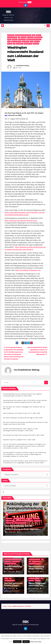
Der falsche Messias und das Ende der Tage (18, 418)
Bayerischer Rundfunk (19, 519)
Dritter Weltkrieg (12, 37)
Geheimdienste (38, 37)
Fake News (24, 37)
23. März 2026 (35, 572)
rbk (19, 532)
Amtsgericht (9, 519)
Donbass (39, 35)
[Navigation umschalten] (48, 26)
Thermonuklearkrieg (34, 578)
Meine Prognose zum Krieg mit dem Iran (17, 413)
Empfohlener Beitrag (23, 66)
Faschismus (30, 37)
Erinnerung (29, 519)
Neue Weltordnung (16, 42)
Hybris (9, 40)
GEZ (30, 562)
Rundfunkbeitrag (10, 521)
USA (14, 44)
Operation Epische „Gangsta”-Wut (15, 440)
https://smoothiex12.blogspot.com (28, 270)
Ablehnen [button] (26, 642)
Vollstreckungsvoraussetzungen (24, 521)
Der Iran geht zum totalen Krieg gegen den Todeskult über (23, 407)
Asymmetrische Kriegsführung (23, 35)
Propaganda (36, 519)
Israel (6, 578)
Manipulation (22, 40)
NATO (9, 42)
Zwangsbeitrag (10, 523)
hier (6, 115)
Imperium (15, 40)
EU (19, 37)
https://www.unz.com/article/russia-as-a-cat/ (21, 221)
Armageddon (11, 35)
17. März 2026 (35, 589)
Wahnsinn (31, 581)
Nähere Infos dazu (36, 642)
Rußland (37, 42)
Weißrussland (28, 44)
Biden (34, 35)
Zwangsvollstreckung (21, 523)
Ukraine (10, 44)
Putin (32, 42)
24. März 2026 (12, 532)
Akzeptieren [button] (17, 642)
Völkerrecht (20, 44)
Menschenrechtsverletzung (34, 40)
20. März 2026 (10, 589)
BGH (42, 559)
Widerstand (37, 521)
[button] (45, 26)
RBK (9, 12)
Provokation (26, 42)
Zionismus (38, 581)
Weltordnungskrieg (10, 581)
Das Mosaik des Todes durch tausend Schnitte (19, 435)
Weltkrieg (36, 44)
